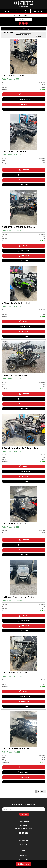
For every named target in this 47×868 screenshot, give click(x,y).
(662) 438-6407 (23, 804)
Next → (43, 751)
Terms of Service (24, 819)
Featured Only (40, 36)
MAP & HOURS (39, 11)
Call (16, 11)
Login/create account (23, 16)
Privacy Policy (24, 815)
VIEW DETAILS (24, 106)
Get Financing (23, 864)
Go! (31, 20)
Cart (26, 11)
